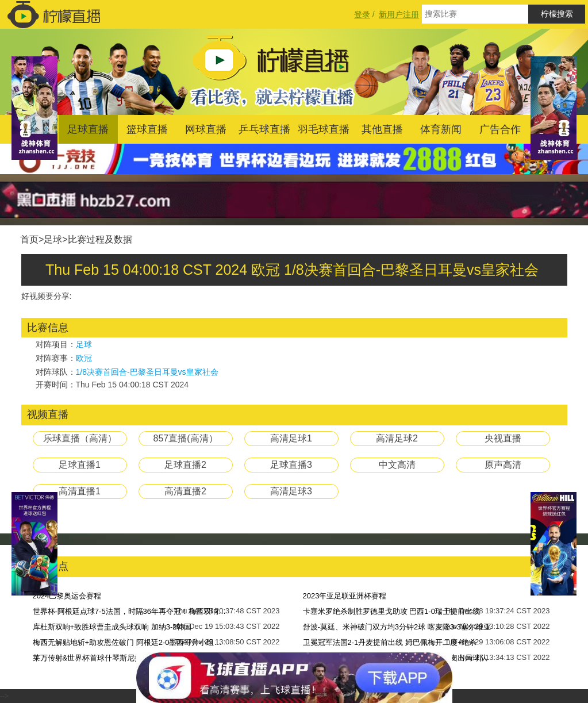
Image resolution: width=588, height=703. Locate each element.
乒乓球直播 (264, 129)
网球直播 (206, 129)
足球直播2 (185, 465)
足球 (53, 239)
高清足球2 (397, 438)
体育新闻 (441, 129)
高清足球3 (291, 491)
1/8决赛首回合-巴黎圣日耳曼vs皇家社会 (147, 372)
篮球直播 (147, 129)
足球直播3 (291, 465)
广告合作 (500, 129)
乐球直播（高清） (80, 438)
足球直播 (88, 129)
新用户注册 (399, 14)
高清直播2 (185, 491)
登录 (362, 14)
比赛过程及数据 (100, 239)
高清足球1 (291, 438)
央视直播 (503, 438)
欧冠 (84, 358)
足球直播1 (80, 465)
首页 (29, 239)
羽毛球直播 (324, 129)
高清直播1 (80, 491)
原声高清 (503, 465)
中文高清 (397, 465)
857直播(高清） (185, 438)
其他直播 (382, 129)
